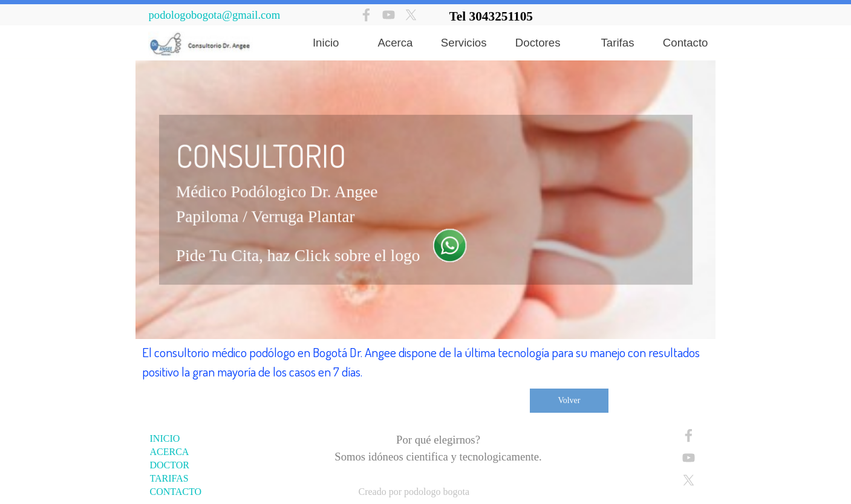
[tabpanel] (579, 16)
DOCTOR (170, 465)
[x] (411, 15)
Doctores (538, 43)
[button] (448, 243)
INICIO (165, 438)
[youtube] (389, 15)
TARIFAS (169, 478)
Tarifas (618, 43)
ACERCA (170, 452)
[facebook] (366, 15)
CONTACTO (176, 492)
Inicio (326, 43)
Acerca (395, 43)
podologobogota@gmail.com (215, 15)
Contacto (686, 43)
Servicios (464, 43)
